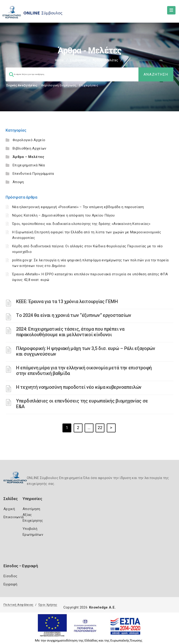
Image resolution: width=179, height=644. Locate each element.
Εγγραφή (10, 584)
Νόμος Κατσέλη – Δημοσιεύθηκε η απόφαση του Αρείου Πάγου (64, 215)
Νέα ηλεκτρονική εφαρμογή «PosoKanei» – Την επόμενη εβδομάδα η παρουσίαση (78, 207)
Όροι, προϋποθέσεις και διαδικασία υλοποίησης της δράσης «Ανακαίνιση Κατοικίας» (81, 224)
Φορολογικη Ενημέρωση (59, 85)
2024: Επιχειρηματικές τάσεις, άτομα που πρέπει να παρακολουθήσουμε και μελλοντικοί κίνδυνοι (70, 332)
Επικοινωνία (14, 517)
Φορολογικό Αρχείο (29, 140)
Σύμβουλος (78, 60)
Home (59, 60)
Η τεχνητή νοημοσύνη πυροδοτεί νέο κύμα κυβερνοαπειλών (79, 387)
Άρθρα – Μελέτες (29, 157)
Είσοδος (10, 576)
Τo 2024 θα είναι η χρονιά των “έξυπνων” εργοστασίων (74, 315)
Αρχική (9, 509)
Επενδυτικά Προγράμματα (33, 174)
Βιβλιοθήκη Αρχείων (29, 148)
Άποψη (18, 182)
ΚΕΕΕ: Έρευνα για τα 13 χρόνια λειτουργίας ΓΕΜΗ (67, 301)
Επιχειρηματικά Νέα (29, 165)
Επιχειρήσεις (89, 85)
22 (100, 428)
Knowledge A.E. (102, 607)
